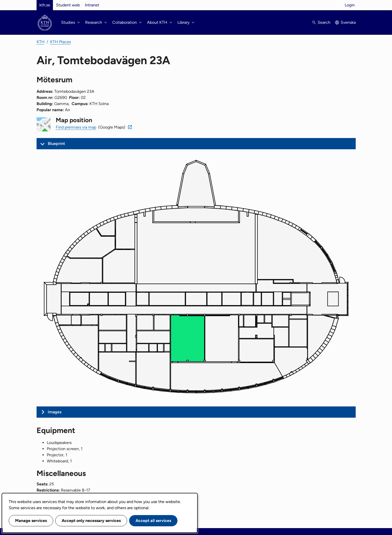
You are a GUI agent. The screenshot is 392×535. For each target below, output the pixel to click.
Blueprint (56, 144)
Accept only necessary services (91, 521)
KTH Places (60, 42)
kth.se (45, 5)
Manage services (31, 521)
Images (55, 412)
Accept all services (153, 521)
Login (350, 5)
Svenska (348, 22)
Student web (68, 5)
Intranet (92, 5)
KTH (41, 42)
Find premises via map (76, 127)
